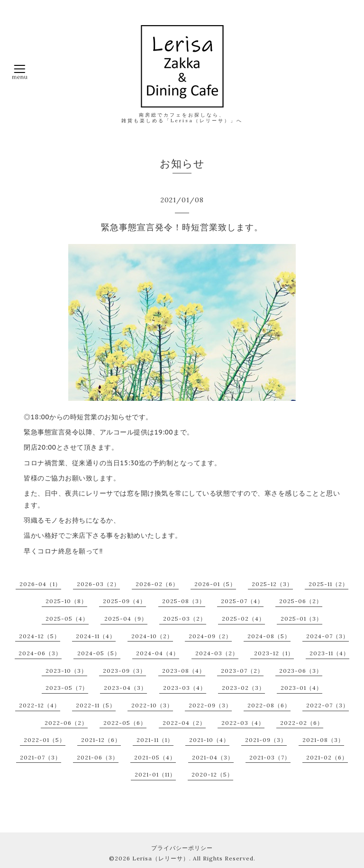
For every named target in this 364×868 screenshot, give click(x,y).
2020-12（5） (212, 774)
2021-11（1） (155, 740)
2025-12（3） (272, 584)
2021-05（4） (155, 757)
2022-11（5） (96, 705)
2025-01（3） (301, 619)
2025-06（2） (301, 601)
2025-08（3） (184, 601)
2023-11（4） (329, 653)
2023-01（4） (301, 688)
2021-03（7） (270, 757)
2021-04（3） (213, 757)
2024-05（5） (99, 653)
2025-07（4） (242, 601)
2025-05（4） (67, 619)
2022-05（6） (125, 723)
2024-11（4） (96, 636)
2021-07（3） (41, 757)
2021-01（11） (155, 774)
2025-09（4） (124, 601)
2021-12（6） (101, 740)
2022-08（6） (269, 705)
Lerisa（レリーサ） (161, 858)
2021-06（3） (98, 757)
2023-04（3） (125, 688)
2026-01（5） (215, 584)
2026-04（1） (40, 584)
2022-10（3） (152, 705)
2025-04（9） (126, 619)
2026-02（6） (157, 584)
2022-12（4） (40, 705)
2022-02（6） (302, 723)
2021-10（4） (209, 740)
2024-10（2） (152, 636)
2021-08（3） (323, 740)
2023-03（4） (185, 688)
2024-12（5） (40, 636)
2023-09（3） (124, 671)
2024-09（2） (210, 636)
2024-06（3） (40, 653)
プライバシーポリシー (182, 848)
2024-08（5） (269, 636)
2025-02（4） (243, 619)
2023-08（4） (184, 671)
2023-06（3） (301, 671)
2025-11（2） (328, 584)
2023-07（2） (242, 671)
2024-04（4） (158, 653)
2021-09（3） (266, 740)
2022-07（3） (328, 705)
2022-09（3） (210, 705)
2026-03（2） (98, 584)
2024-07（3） (328, 636)
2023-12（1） (274, 653)
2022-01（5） (45, 740)
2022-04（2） (184, 723)
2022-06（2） (66, 723)
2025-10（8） (66, 601)
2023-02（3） (243, 688)
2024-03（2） (217, 653)
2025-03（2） (185, 619)
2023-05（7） (67, 688)
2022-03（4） (243, 723)
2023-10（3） (66, 671)
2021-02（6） (327, 757)
